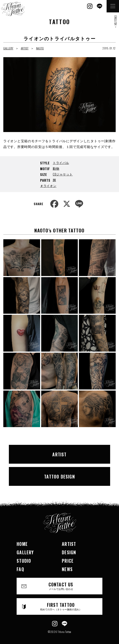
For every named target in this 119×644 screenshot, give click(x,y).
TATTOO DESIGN (59, 477)
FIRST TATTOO (61, 606)
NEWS (67, 569)
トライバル (61, 162)
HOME (22, 544)
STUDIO (24, 561)
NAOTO (40, 48)
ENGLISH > (116, 21)
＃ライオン (48, 186)
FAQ (20, 569)
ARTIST (25, 48)
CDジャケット (63, 174)
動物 (56, 168)
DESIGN (69, 552)
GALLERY (8, 48)
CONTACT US (61, 586)
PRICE (68, 561)
